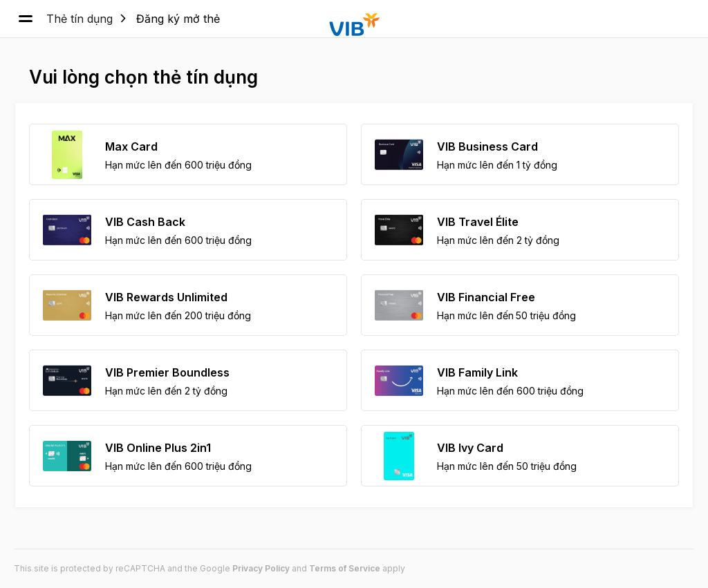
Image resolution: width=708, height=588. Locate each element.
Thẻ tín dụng (80, 19)
